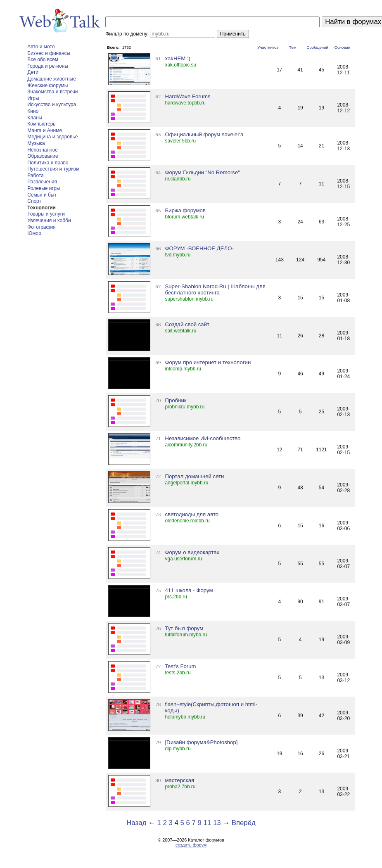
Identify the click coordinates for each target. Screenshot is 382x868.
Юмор (34, 233)
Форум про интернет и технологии (208, 362)
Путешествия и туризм (53, 169)
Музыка (36, 143)
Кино (33, 111)
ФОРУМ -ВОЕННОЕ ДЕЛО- (199, 248)
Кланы (35, 118)
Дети (33, 72)
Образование (43, 156)
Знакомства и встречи (52, 92)
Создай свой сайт (187, 324)
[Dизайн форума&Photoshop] (201, 742)
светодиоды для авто (192, 514)
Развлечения (42, 182)
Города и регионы (48, 66)
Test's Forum (180, 666)
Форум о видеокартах (192, 552)
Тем (293, 47)
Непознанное (43, 150)
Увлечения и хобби (49, 221)
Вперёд (244, 823)
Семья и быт (42, 195)
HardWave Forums (187, 96)
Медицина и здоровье (52, 137)
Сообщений (318, 47)
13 (217, 823)
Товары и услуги (46, 214)
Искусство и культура (52, 104)
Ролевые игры (44, 188)
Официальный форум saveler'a (204, 134)
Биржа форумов (185, 210)
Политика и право (48, 163)
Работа (36, 175)
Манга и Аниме (45, 130)
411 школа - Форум (189, 590)
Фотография (41, 227)
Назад (136, 823)
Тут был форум (184, 628)
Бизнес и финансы (49, 53)
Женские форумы (47, 85)
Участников (268, 47)
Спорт (34, 201)
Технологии (42, 208)
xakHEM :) (178, 58)
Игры (33, 98)
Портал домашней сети (194, 476)
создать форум (191, 845)
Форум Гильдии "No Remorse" (202, 172)
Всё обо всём (43, 59)
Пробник (176, 400)
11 (208, 823)
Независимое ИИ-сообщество (203, 438)
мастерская (179, 780)
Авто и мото (41, 47)
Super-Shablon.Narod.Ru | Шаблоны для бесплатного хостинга (215, 289)
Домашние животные (52, 79)
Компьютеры (42, 124)
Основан (342, 47)
